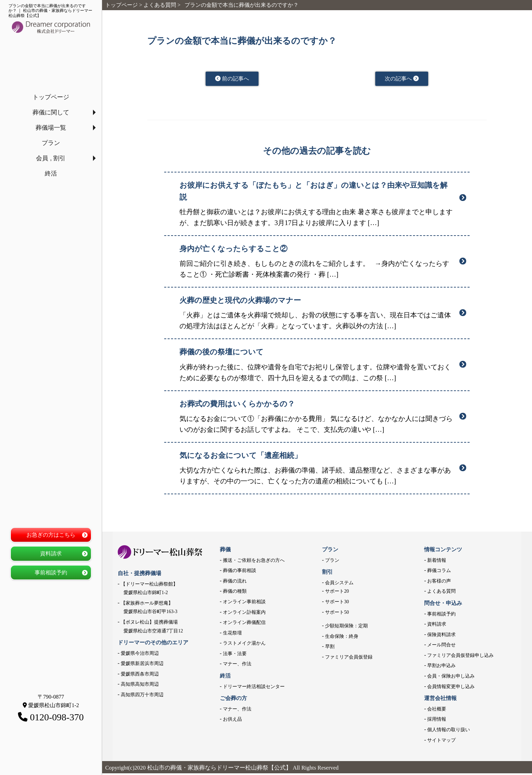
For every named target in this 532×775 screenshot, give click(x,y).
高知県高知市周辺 (140, 686)
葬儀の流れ (235, 583)
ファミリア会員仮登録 (349, 659)
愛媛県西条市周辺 (140, 676)
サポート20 (337, 593)
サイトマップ (441, 742)
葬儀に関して (51, 112)
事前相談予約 (51, 573)
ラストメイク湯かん (244, 645)
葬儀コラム (439, 572)
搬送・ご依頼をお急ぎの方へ (254, 562)
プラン (51, 143)
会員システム (339, 584)
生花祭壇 (232, 635)
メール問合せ (441, 647)
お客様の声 (439, 583)
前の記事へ (232, 79)
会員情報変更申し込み (451, 688)
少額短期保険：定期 (346, 628)
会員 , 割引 (51, 158)
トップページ (51, 97)
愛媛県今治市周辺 (140, 655)
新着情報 (437, 562)
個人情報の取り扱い (449, 731)
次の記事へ (402, 79)
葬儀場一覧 (51, 128)
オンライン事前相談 (244, 603)
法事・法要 (235, 655)
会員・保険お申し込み (451, 678)
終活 (51, 173)
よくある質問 (441, 593)
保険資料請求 (441, 636)
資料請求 (51, 553)
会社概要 (437, 711)
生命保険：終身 (342, 638)
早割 (330, 648)
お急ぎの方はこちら (51, 535)
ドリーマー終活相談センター (254, 688)
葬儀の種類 (235, 593)
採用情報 (437, 721)
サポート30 (337, 603)
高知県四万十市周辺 (142, 696)
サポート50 (337, 614)
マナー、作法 (237, 666)
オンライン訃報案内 (244, 614)
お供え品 (232, 721)
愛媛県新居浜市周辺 (142, 665)
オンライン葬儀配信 (244, 624)
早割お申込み (441, 667)
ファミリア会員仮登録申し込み (460, 657)
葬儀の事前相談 (240, 572)
